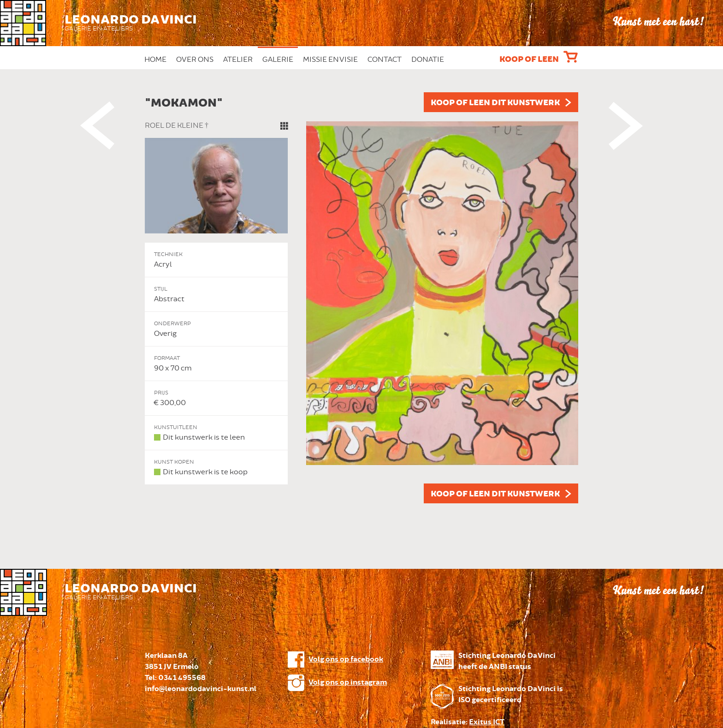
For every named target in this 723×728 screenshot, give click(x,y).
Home (155, 60)
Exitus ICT (487, 722)
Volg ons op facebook (346, 659)
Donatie (428, 60)
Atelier (238, 60)
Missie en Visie (330, 60)
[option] (361, 298)
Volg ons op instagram (348, 683)
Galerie (278, 60)
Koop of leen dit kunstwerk (495, 103)
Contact (385, 60)
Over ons (195, 60)
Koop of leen (529, 60)
